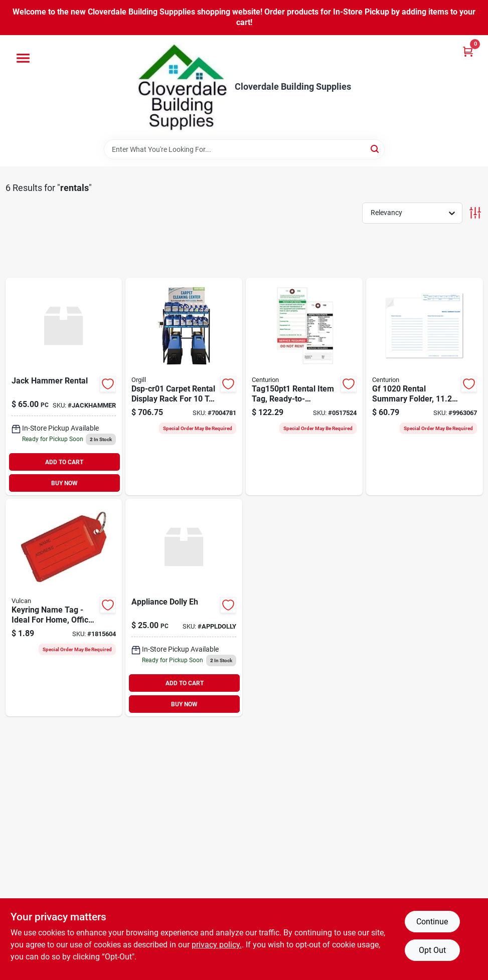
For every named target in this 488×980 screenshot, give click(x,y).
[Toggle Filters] (475, 213)
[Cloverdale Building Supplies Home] (183, 87)
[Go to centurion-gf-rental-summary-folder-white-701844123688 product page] (425, 386)
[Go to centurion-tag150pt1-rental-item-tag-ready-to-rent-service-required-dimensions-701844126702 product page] (304, 386)
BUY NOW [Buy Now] (64, 483)
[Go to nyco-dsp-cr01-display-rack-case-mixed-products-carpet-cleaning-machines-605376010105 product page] (184, 386)
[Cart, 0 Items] (468, 51)
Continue (432, 922)
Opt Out (432, 950)
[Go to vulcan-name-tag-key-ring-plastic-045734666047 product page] (64, 608)
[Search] (375, 149)
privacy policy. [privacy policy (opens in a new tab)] (217, 945)
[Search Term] (244, 149)
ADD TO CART (64, 462)
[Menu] (23, 58)
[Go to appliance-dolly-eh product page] (184, 608)
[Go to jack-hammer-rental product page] (64, 386)
